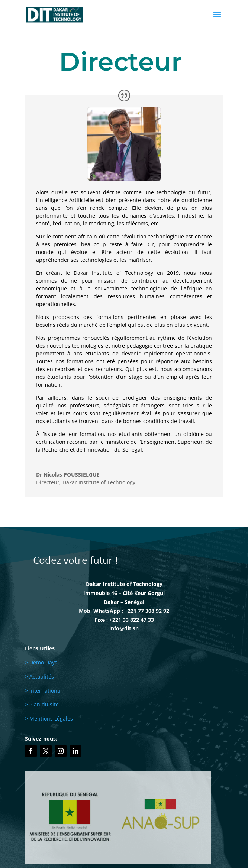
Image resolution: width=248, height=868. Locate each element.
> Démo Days (41, 662)
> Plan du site (42, 704)
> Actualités (39, 677)
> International (43, 691)
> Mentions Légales (49, 719)
